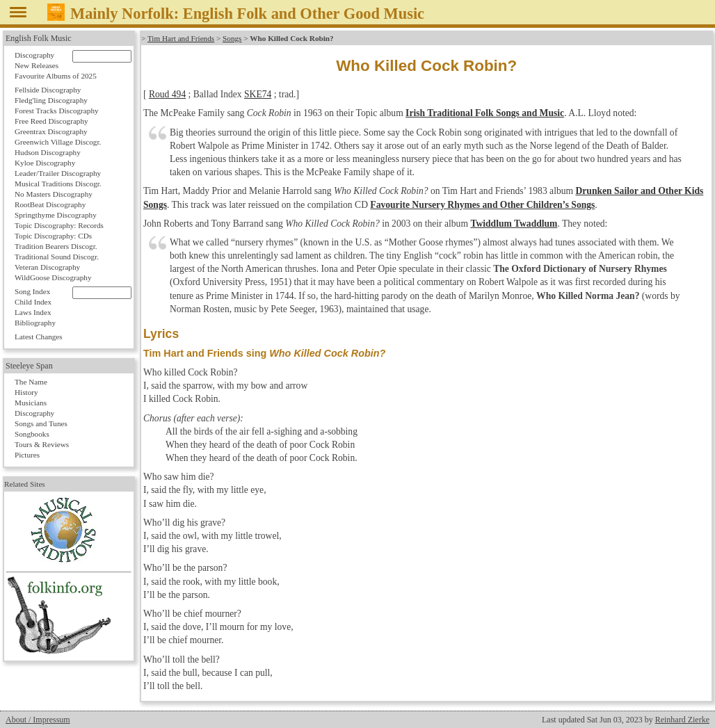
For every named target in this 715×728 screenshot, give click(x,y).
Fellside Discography (48, 90)
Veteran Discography (47, 267)
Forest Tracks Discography (57, 111)
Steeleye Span (29, 366)
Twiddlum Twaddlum (514, 224)
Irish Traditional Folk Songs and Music (485, 113)
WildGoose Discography (53, 277)
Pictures (27, 455)
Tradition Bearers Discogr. (56, 246)
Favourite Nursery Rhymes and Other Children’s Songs (482, 205)
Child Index (33, 302)
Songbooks (32, 434)
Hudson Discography (48, 152)
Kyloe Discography (45, 163)
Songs (232, 38)
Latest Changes (39, 337)
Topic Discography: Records (59, 225)
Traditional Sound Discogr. (57, 257)
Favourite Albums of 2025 (56, 76)
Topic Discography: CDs (53, 236)
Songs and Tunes (41, 423)
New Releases (37, 65)
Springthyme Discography (56, 215)
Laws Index (33, 312)
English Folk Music (39, 38)
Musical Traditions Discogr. (58, 184)
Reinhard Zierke (682, 720)
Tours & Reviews (42, 444)
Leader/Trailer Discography (58, 173)
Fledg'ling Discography (51, 100)
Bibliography (35, 323)
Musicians (31, 403)
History (26, 392)
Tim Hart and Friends (181, 38)
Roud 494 (167, 94)
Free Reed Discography (51, 121)
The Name (31, 382)
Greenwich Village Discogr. (58, 142)
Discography (34, 55)
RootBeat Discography (50, 204)
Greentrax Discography (51, 131)
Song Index (32, 291)
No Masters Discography (54, 194)
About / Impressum (38, 720)
